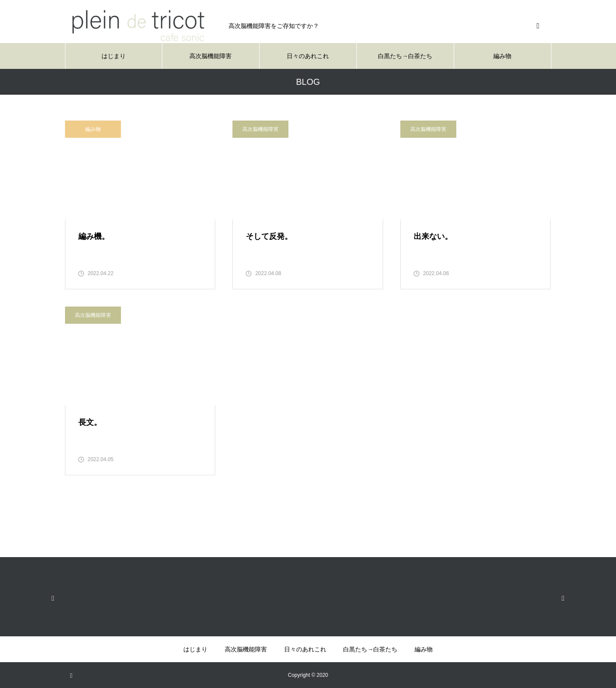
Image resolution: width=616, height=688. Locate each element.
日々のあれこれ (308, 56)
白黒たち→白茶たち (405, 56)
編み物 (502, 56)
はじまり (114, 56)
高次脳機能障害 (210, 56)
